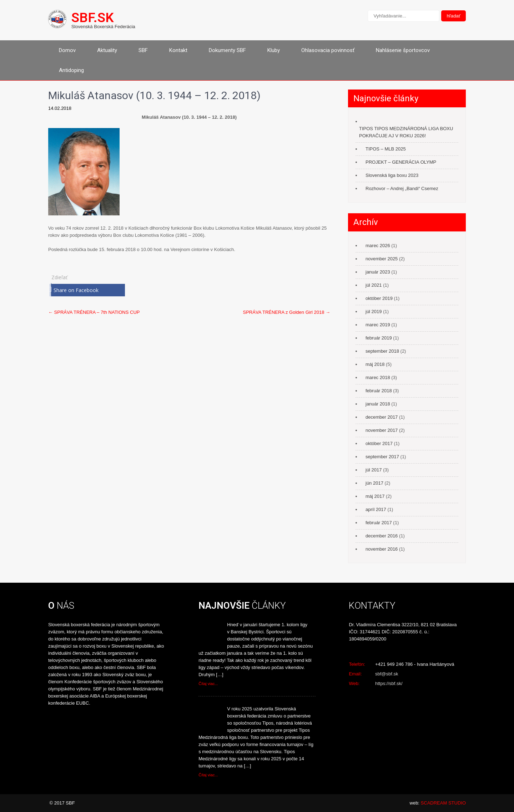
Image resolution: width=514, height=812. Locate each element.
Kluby (274, 50)
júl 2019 (374, 311)
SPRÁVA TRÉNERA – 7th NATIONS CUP (94, 312)
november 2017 (382, 430)
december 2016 (382, 536)
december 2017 (382, 417)
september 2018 (382, 351)
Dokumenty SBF (227, 50)
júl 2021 (374, 285)
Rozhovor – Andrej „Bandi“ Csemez (402, 188)
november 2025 (382, 259)
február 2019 (379, 338)
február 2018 (379, 391)
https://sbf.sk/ (389, 683)
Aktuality (107, 50)
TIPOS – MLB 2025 (386, 149)
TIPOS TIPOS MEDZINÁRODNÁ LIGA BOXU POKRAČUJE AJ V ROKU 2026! (406, 132)
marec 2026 (378, 246)
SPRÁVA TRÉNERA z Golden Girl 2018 (287, 312)
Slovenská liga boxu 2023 (392, 175)
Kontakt (178, 50)
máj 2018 (375, 364)
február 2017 (379, 523)
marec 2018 (378, 377)
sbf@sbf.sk (387, 674)
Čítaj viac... (208, 684)
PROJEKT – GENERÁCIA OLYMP (401, 162)
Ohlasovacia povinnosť (328, 50)
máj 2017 (375, 496)
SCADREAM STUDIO (443, 803)
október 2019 (379, 298)
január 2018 (378, 404)
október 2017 (379, 443)
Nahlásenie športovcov (403, 50)
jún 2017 (374, 483)
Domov (67, 50)
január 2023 (378, 272)
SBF (143, 50)
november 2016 (382, 549)
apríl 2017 (376, 509)
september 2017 (382, 457)
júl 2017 (374, 470)
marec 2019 (378, 325)
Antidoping (71, 70)
